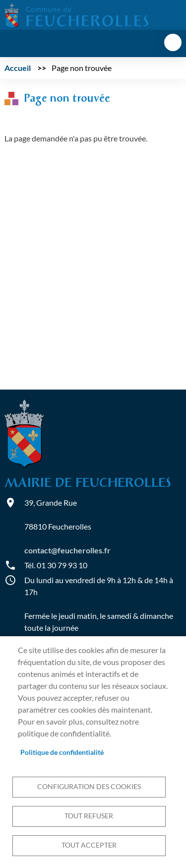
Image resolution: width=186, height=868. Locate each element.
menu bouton (173, 42)
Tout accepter (89, 845)
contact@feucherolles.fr (67, 550)
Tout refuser (89, 816)
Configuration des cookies (89, 787)
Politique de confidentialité (62, 752)
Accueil (18, 68)
